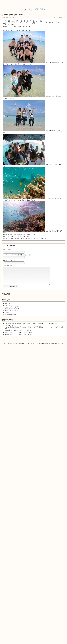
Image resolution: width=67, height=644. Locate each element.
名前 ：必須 (7, 249)
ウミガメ (7, 308)
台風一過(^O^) (11, 347)
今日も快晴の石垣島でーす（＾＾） (49, 347)
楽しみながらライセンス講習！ (14, 336)
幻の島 (7, 316)
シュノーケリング (10, 310)
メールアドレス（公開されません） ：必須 (17, 255)
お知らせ (7, 307)
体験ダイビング (9, 18)
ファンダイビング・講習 (12, 312)
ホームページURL (9, 260)
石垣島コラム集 (9, 317)
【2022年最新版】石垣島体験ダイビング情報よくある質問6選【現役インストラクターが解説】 (32, 327)
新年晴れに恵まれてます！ (12, 334)
